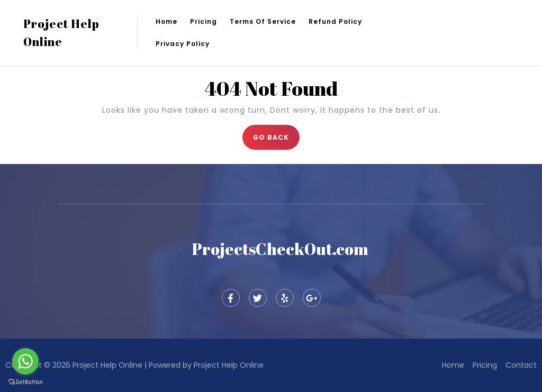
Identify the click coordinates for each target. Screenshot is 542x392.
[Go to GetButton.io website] (25, 381)
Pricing (204, 21)
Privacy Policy (183, 44)
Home (166, 21)
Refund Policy (335, 21)
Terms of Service (263, 21)
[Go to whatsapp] (25, 361)
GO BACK (276, 133)
